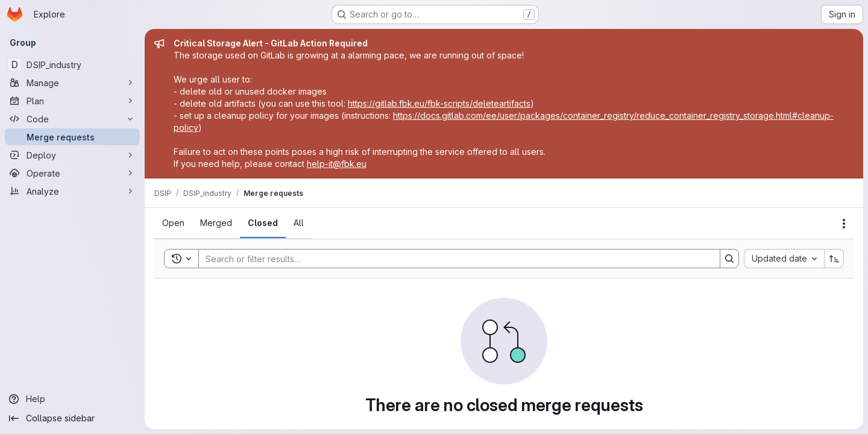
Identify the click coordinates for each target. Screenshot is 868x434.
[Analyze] (72, 191)
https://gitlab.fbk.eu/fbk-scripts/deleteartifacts (439, 103)
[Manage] (72, 83)
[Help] (72, 399)
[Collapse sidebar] (72, 418)
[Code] (72, 119)
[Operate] (72, 173)
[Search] (453, 259)
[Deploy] (72, 155)
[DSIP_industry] (72, 64)
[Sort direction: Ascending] (834, 259)
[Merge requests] (72, 137)
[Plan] (72, 101)
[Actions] (844, 224)
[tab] (173, 223)
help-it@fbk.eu (337, 164)
